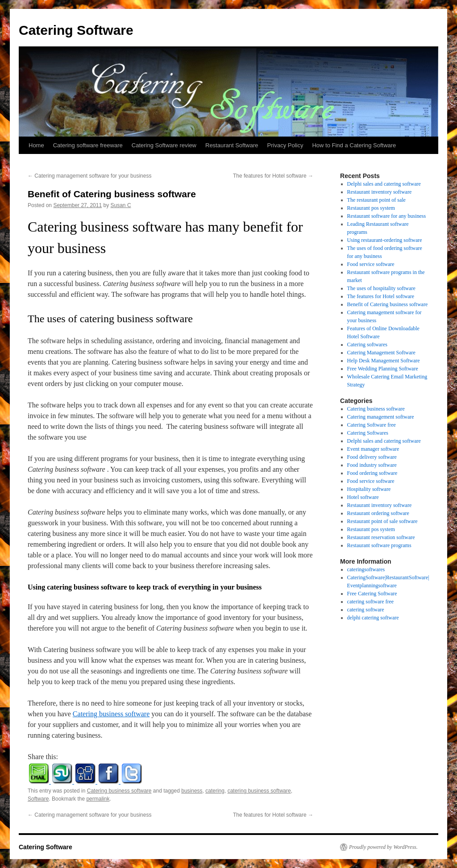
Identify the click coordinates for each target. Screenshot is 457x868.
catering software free (371, 602)
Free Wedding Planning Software (383, 369)
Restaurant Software (232, 145)
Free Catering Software (372, 594)
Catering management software (381, 417)
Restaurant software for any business (387, 216)
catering (215, 791)
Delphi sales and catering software (384, 184)
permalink (98, 799)
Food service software (371, 264)
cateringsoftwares (366, 569)
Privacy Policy (285, 145)
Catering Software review (164, 145)
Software (38, 799)
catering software (366, 610)
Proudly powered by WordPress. (383, 847)
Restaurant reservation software (381, 537)
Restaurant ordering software (378, 513)
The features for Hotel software (273, 176)
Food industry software (372, 465)
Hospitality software (369, 489)
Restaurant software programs (379, 545)
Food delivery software (372, 457)
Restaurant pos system (371, 208)
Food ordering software (372, 473)
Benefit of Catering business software (388, 304)
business (192, 791)
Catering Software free (372, 425)
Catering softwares (367, 345)
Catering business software (111, 714)
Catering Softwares (368, 433)
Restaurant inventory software (380, 192)
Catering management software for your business (89, 176)
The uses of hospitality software (381, 288)
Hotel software (363, 497)
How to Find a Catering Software (354, 145)
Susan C (121, 205)
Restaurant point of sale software (382, 521)
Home (36, 145)
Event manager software (373, 449)
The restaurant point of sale (376, 200)
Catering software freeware (88, 145)
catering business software (259, 791)
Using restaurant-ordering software (385, 240)
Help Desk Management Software (384, 361)
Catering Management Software (381, 353)
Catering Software (76, 30)
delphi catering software (373, 618)
